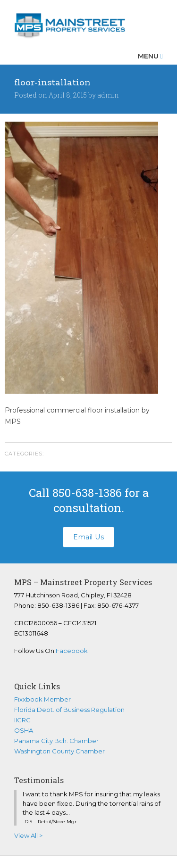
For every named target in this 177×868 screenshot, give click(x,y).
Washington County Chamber (59, 751)
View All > (28, 835)
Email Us (88, 537)
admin (108, 95)
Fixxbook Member (42, 699)
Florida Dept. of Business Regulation (69, 710)
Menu (150, 56)
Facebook (72, 651)
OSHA (24, 730)
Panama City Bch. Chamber (56, 741)
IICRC (22, 720)
